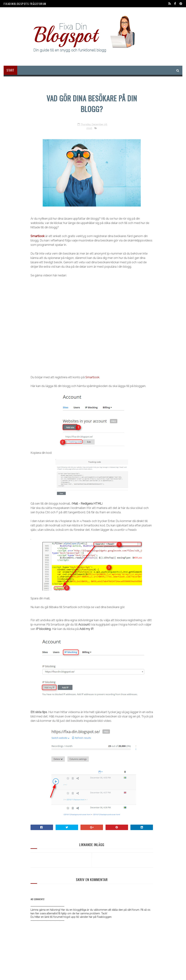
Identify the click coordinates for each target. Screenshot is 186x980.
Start (10, 70)
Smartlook (92, 377)
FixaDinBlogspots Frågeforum (25, 4)
